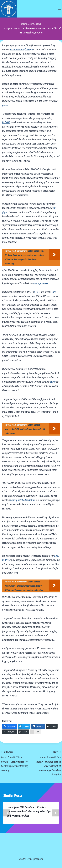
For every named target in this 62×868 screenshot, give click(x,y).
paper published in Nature (23, 500)
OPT (54, 292)
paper (5, 105)
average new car (41, 283)
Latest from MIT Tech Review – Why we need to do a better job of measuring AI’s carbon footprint (47, 763)
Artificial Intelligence (31, 24)
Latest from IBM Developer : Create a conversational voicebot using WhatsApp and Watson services (29, 812)
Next (55, 813)
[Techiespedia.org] (9, 9)
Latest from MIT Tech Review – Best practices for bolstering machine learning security (15, 761)
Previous (7, 813)
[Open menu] (59, 9)
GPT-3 (37, 292)
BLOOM (6, 122)
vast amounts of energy (21, 50)
